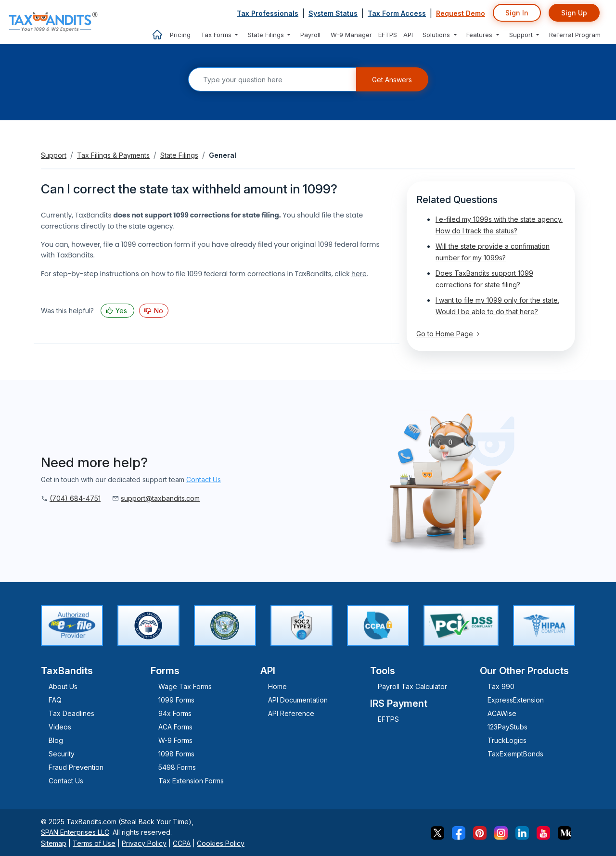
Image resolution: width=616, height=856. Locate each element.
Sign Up (574, 13)
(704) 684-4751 (75, 498)
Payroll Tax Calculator (412, 686)
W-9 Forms (175, 740)
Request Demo (461, 13)
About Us (63, 686)
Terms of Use (94, 843)
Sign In (517, 13)
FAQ (55, 700)
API (408, 35)
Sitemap (54, 843)
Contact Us (204, 479)
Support (54, 155)
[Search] (272, 79)
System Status (333, 13)
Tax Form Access (397, 13)
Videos (60, 727)
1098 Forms (176, 754)
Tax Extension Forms (191, 781)
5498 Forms (177, 767)
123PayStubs (507, 727)
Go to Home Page (448, 334)
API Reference (291, 713)
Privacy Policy (144, 843)
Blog (56, 740)
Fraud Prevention (76, 767)
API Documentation (298, 700)
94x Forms (175, 713)
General (223, 155)
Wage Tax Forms (185, 686)
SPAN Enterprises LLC (75, 832)
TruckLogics (507, 740)
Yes (121, 311)
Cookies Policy (221, 843)
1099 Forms (176, 700)
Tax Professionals (268, 13)
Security (62, 754)
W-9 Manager (351, 35)
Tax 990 (501, 686)
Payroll (310, 35)
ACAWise (502, 713)
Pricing (180, 35)
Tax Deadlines (71, 713)
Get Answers (392, 80)
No (158, 311)
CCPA (182, 843)
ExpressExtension (516, 700)
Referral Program (575, 35)
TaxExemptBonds (515, 754)
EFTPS (388, 35)
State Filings (179, 155)
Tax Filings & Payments (113, 155)
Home (277, 686)
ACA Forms (175, 727)
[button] (219, 35)
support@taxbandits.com (160, 498)
